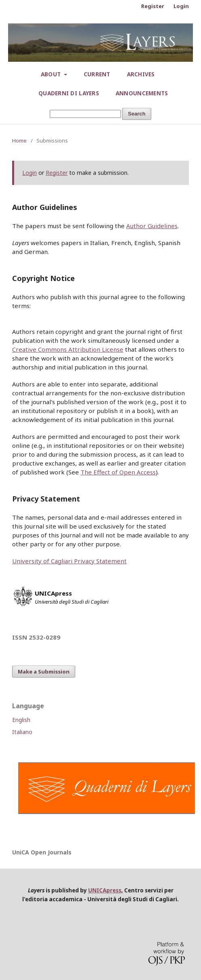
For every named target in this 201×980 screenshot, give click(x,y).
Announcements (142, 93)
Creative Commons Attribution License (68, 349)
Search (136, 114)
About (52, 74)
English (21, 720)
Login (181, 6)
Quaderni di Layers (69, 93)
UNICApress (105, 890)
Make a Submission (44, 672)
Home (19, 141)
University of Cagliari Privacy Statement (69, 561)
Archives (141, 74)
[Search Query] (85, 114)
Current (97, 74)
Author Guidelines (152, 226)
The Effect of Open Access (118, 472)
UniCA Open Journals (42, 852)
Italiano (22, 732)
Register (153, 6)
